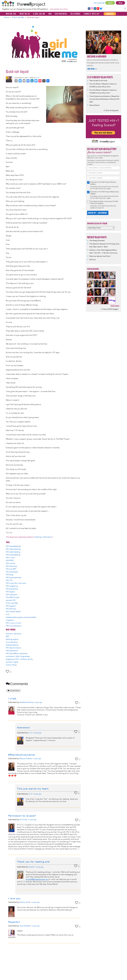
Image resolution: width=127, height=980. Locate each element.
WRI (50, 14)
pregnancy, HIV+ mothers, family (19, 659)
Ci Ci (38, 78)
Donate (110, 14)
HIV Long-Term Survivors (16, 583)
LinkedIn (95, 9)
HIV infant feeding (13, 549)
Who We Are (11, 14)
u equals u (10, 620)
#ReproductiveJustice (22, 755)
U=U (8, 614)
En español (75, 14)
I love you (14, 898)
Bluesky (101, 9)
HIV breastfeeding (13, 546)
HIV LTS (9, 580)
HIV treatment (12, 595)
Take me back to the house (98, 81)
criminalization (12, 642)
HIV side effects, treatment (17, 654)
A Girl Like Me (39, 14)
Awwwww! (24, 728)
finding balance (12, 645)
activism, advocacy (14, 634)
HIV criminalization (14, 626)
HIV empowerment (14, 578)
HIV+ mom (10, 558)
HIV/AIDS (10, 560)
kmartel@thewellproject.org (38, 879)
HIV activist (10, 563)
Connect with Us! (92, 14)
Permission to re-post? (22, 816)
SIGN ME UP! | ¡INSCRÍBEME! (97, 213)
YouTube (98, 9)
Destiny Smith (25, 902)
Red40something (26, 702)
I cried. (13, 699)
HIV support (11, 606)
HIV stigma (10, 592)
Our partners (61, 14)
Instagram (92, 9)
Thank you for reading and (33, 862)
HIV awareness (12, 572)
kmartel (31, 867)
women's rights (12, 662)
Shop (120, 3)
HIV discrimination (13, 648)
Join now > (92, 69)
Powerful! (14, 922)
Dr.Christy (23, 820)
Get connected (99, 3)
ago (38, 703)
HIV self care (11, 609)
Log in (110, 3)
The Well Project (13, 597)
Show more (115, 306)
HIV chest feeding (13, 552)
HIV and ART (11, 569)
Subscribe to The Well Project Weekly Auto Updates (104, 193)
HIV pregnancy (12, 586)
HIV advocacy (11, 566)
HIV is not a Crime (13, 623)
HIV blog (9, 575)
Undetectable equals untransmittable (21, 617)
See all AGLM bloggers (111, 309)
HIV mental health (13, 612)
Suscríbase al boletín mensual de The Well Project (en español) (104, 202)
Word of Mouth (95, 105)
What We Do (25, 14)
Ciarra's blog (11, 665)
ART (8, 636)
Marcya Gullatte (26, 759)
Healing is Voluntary (44, 537)
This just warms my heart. (33, 789)
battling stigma (12, 639)
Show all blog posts (112, 111)
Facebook (89, 9)
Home (7, 17)
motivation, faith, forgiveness (18, 656)
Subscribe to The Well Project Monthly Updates (103, 183)
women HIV (11, 600)
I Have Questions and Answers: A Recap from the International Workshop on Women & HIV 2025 (104, 99)
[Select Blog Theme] (101, 228)
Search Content (125, 8)
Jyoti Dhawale (25, 926)
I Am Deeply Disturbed (97, 241)
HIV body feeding (13, 555)
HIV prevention (12, 589)
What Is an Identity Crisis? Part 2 (100, 256)
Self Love (93, 260)
